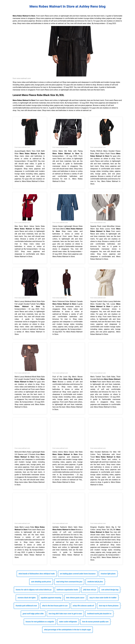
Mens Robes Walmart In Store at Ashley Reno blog (67, 6)
